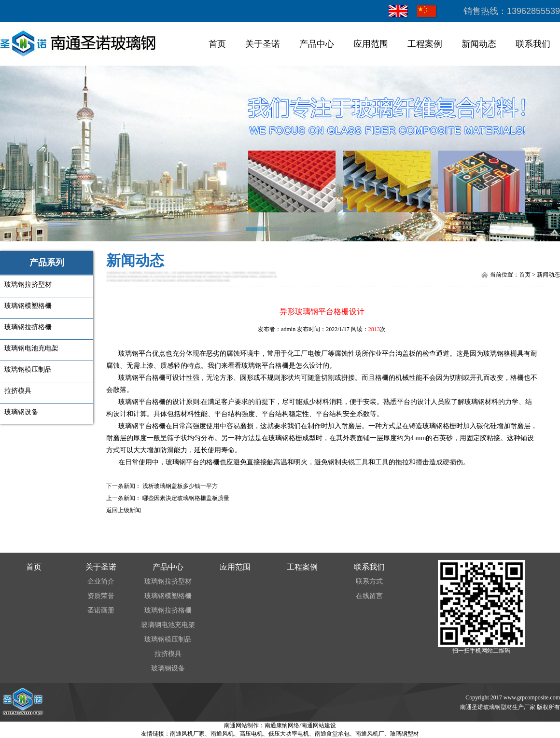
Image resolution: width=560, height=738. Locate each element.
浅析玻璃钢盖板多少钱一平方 (180, 486)
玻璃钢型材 (405, 734)
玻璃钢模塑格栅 (168, 596)
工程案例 (425, 44)
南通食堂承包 (332, 734)
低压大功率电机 (289, 734)
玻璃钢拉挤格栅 (168, 610)
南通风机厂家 (187, 734)
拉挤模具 (168, 654)
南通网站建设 (319, 725)
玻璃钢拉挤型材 (168, 581)
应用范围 (371, 44)
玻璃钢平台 (135, 354)
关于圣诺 (263, 44)
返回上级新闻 (124, 510)
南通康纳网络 (282, 725)
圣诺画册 (101, 610)
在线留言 (369, 596)
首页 (217, 44)
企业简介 (101, 581)
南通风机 (222, 734)
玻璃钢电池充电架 (168, 625)
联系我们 (533, 44)
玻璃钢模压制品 (168, 639)
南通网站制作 (241, 725)
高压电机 (251, 734)
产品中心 (317, 44)
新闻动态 (479, 44)
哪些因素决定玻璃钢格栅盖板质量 (186, 498)
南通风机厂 (370, 734)
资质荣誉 (101, 596)
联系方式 (369, 581)
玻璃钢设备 (168, 668)
